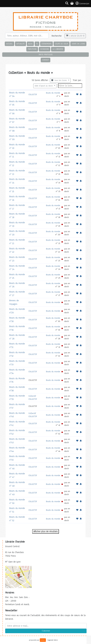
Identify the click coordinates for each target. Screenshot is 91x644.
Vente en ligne (78, 44)
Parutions (32, 49)
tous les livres (59, 80)
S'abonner (46, 631)
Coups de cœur (62, 44)
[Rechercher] (27, 36)
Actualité (20, 44)
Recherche (57, 36)
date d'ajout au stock (44, 86)
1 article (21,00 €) (75, 36)
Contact (45, 60)
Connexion (82, 3)
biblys (43, 640)
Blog (30, 44)
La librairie (58, 49)
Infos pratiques (46, 55)
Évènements (46, 44)
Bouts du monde (53, 93)
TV (37, 44)
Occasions (45, 49)
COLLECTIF (33, 94)
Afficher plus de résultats (46, 531)
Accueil (9, 44)
